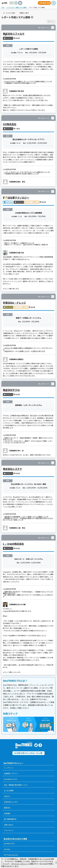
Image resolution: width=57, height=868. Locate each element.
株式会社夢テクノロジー (16, 198)
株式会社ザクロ (11, 390)
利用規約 (7, 813)
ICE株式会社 (10, 124)
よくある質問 (9, 791)
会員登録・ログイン (11, 773)
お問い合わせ (9, 825)
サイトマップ (9, 830)
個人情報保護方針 (10, 819)
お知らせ (7, 796)
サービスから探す (9, 13)
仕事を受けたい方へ (11, 802)
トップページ (9, 768)
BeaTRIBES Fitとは (10, 779)
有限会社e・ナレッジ (14, 303)
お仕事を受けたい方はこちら (28, 753)
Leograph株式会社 (13, 544)
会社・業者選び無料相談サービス (16, 785)
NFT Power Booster (11, 855)
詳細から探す (24, 13)
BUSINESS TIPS (9, 843)
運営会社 (7, 808)
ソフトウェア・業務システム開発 (16, 7)
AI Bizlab (7, 849)
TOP (3, 7)
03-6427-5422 (45, 3)
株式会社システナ (12, 469)
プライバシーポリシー (20, 864)
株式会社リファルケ (14, 34)
